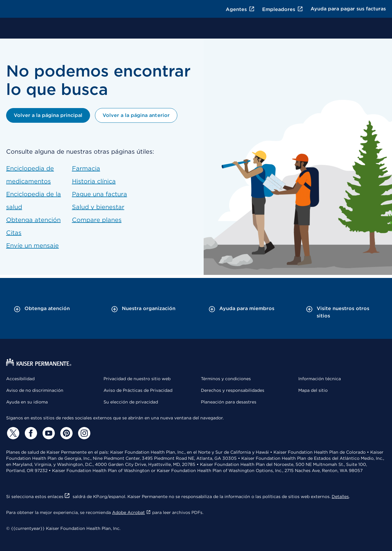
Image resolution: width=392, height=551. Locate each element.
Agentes (240, 9)
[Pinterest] (66, 433)
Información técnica (320, 379)
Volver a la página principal (48, 115)
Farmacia (86, 168)
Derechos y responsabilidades (233, 390)
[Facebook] (30, 433)
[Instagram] (83, 433)
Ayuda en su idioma (27, 402)
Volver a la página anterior (136, 115)
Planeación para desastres (229, 402)
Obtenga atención (33, 220)
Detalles (340, 497)
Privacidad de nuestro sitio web (137, 379)
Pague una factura (100, 194)
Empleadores (283, 9)
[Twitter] (12, 433)
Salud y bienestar (98, 207)
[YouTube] (48, 433)
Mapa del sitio (313, 390)
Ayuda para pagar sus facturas (348, 9)
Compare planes (97, 220)
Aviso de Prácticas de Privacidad (138, 390)
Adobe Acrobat (132, 512)
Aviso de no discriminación (35, 390)
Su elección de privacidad (131, 402)
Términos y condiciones (226, 379)
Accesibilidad (20, 379)
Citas (14, 233)
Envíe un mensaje (32, 246)
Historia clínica (94, 181)
